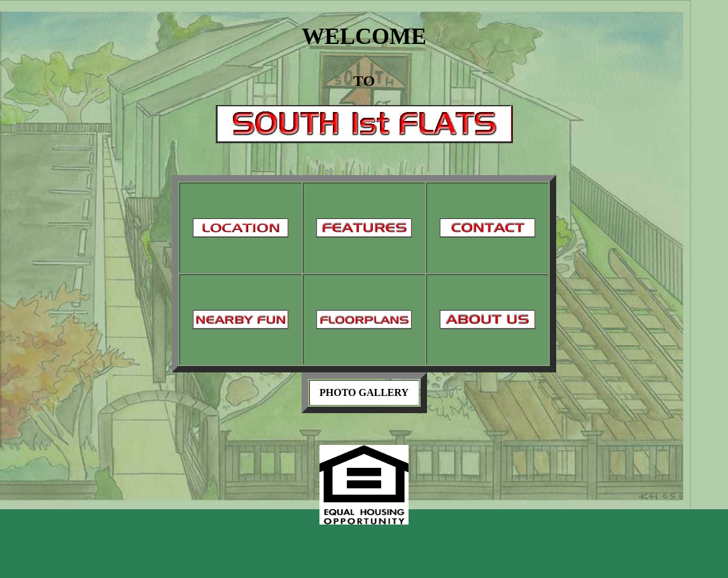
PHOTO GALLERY (364, 392)
